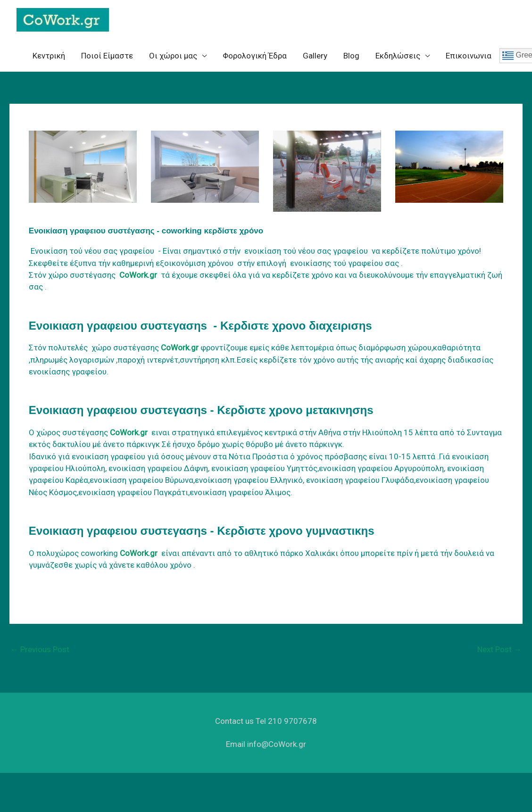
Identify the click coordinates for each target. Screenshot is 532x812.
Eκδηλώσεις (398, 60)
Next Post (499, 654)
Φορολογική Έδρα (255, 60)
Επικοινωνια (469, 60)
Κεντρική (49, 60)
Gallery (315, 60)
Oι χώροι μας (173, 60)
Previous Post (40, 654)
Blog (351, 60)
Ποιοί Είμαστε (107, 60)
